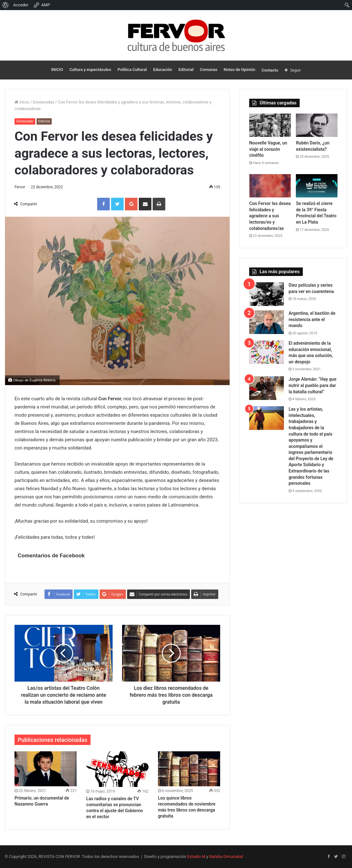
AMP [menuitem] (42, 5)
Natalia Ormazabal (226, 856)
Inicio (22, 102)
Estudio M (196, 856)
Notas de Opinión (239, 70)
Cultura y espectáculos (90, 70)
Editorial (186, 70)
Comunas (209, 70)
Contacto (270, 70)
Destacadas (44, 102)
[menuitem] (6, 5)
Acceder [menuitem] (21, 5)
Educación (162, 70)
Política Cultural (132, 70)
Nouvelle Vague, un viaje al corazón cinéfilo (268, 149)
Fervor (20, 187)
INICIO (57, 70)
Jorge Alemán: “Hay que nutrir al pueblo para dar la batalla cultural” (312, 385)
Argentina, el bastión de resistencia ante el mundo (312, 319)
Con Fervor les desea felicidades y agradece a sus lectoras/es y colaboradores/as (270, 216)
